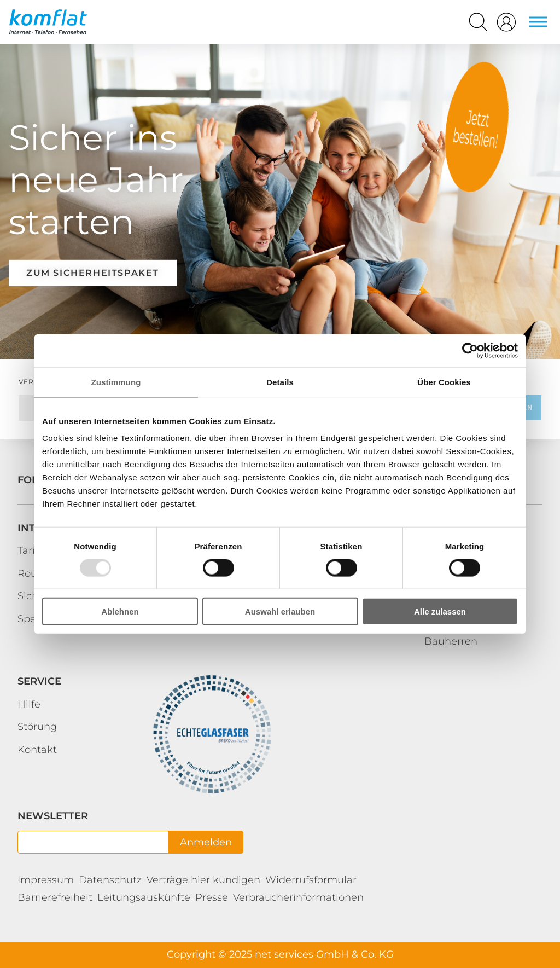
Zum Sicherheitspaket (93, 273)
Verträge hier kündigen (203, 880)
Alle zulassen (440, 611)
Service (39, 681)
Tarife (31, 550)
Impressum (46, 880)
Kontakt (37, 750)
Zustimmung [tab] (116, 382)
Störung (37, 727)
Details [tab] (280, 382)
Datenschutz (110, 880)
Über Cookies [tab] (444, 382)
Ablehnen (120, 611)
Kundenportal (477, 127)
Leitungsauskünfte (144, 897)
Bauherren (451, 641)
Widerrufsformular (311, 880)
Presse (212, 897)
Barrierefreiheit (55, 897)
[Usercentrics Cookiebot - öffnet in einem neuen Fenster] (470, 350)
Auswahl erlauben (280, 611)
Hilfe (29, 704)
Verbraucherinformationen (298, 897)
